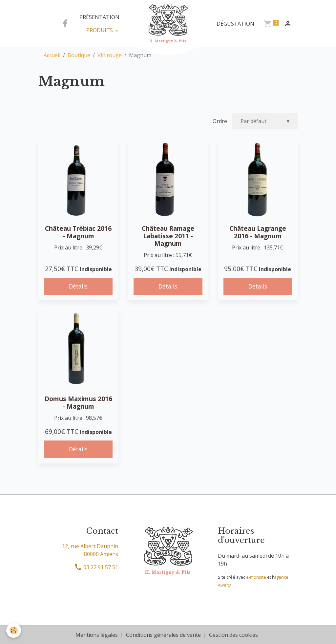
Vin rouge (110, 55)
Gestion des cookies (233, 635)
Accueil (52, 55)
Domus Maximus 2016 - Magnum (78, 402)
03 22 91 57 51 (96, 567)
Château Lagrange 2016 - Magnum (258, 232)
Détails (78, 286)
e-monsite (256, 577)
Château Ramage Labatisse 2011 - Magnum (168, 236)
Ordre (220, 121)
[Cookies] (14, 630)
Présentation (99, 17)
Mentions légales (97, 635)
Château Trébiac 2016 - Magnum (78, 232)
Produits (100, 30)
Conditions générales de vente (163, 635)
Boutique (79, 55)
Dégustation (235, 24)
